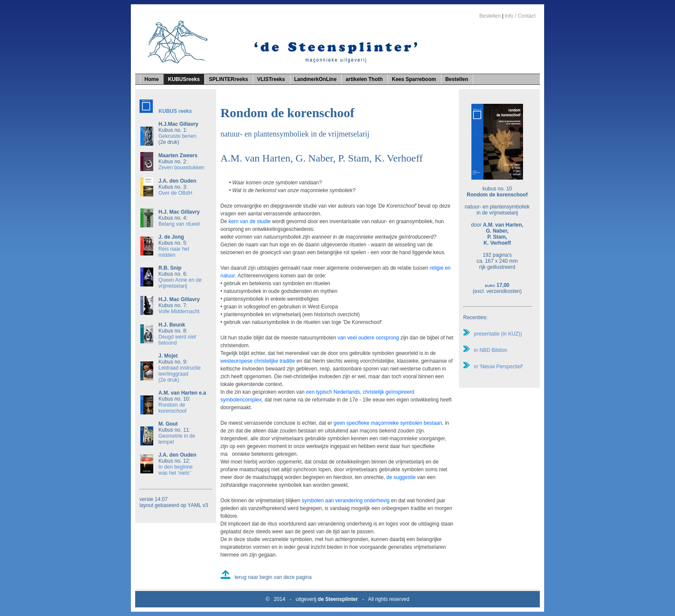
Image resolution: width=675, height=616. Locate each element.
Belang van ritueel (179, 224)
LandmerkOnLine (315, 79)
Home (152, 79)
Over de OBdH (175, 193)
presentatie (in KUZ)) (492, 334)
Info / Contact (520, 16)
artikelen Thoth (364, 79)
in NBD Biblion (485, 350)
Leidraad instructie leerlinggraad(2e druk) (180, 374)
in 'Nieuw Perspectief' (493, 367)
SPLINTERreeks (228, 79)
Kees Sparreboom (414, 79)
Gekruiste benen (177, 136)
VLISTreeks (271, 79)
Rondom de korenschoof (172, 408)
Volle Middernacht (179, 311)
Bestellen (490, 16)
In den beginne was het (175, 470)
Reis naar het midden (174, 252)
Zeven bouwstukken (181, 168)
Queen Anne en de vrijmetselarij (180, 283)
